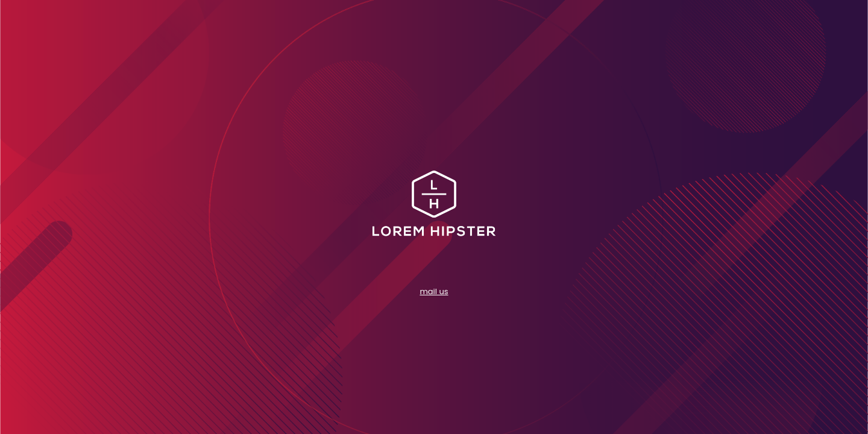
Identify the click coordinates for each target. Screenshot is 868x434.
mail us (434, 291)
